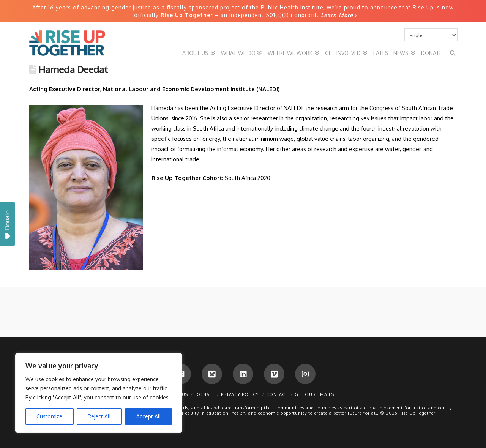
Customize (49, 416)
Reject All (99, 416)
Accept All (149, 416)
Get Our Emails (314, 394)
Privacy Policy (240, 394)
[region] (99, 393)
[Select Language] (431, 35)
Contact (277, 394)
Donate (205, 394)
